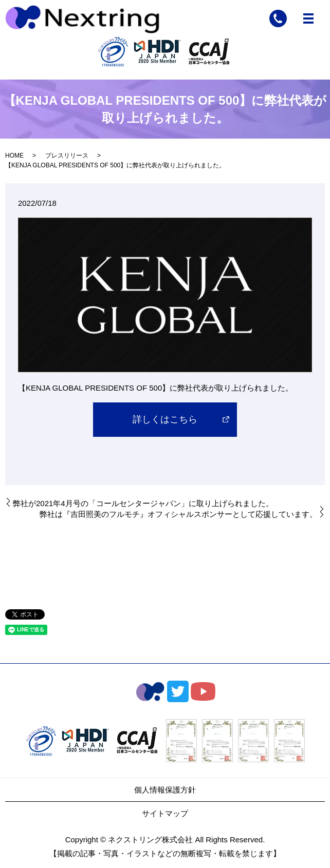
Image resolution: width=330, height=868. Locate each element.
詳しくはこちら (165, 419)
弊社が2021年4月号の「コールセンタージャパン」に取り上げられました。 (143, 503)
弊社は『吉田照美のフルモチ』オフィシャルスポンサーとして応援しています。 (178, 514)
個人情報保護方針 (165, 790)
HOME (14, 156)
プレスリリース (67, 156)
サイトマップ (165, 813)
